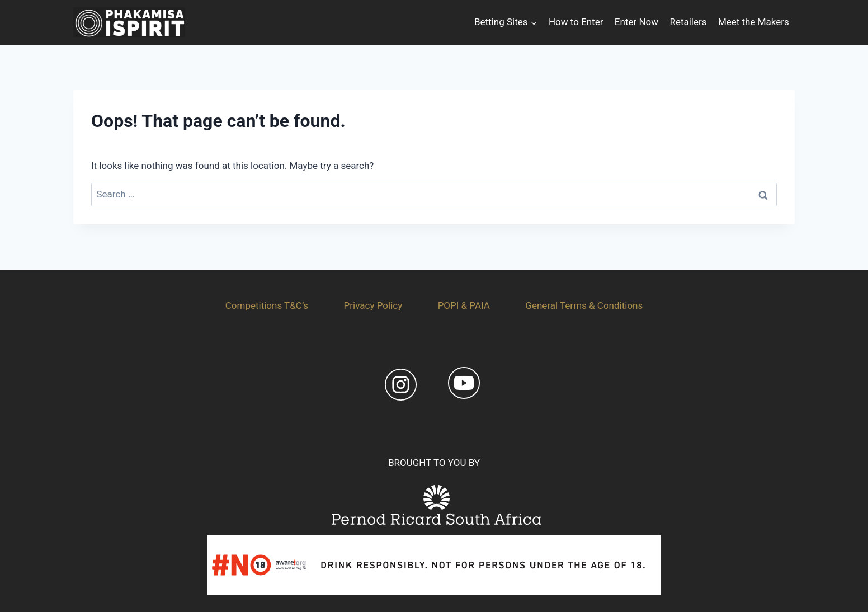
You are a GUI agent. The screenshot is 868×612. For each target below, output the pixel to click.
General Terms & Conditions (584, 305)
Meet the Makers (754, 22)
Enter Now (636, 22)
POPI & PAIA (464, 305)
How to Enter (576, 22)
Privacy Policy (373, 305)
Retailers (688, 22)
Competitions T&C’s (267, 305)
